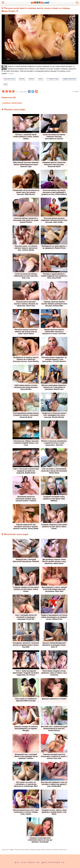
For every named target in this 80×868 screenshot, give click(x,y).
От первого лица (54, 79)
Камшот (32, 79)
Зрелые (22, 79)
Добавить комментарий (13, 103)
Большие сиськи (9, 79)
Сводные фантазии (11, 84)
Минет (42, 79)
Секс (23, 84)
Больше (11, 74)
